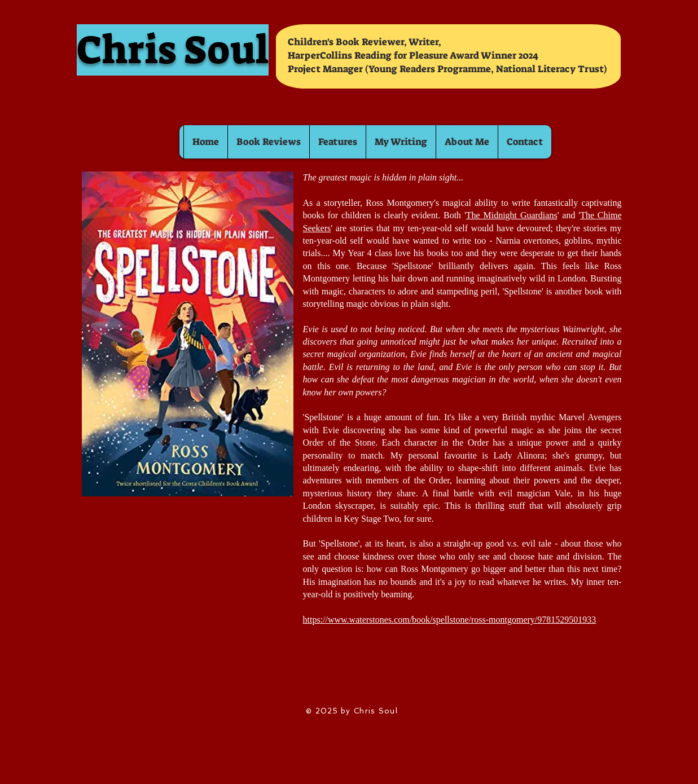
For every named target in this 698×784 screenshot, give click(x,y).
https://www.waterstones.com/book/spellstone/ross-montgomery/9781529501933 (450, 620)
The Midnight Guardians (512, 215)
